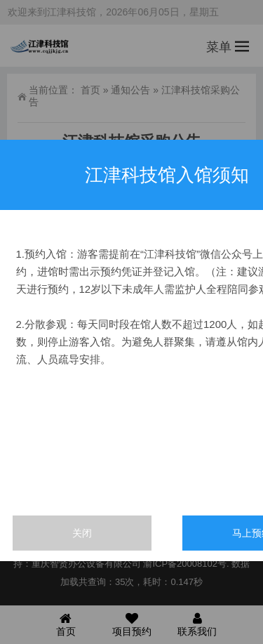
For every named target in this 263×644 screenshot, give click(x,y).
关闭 (82, 533)
